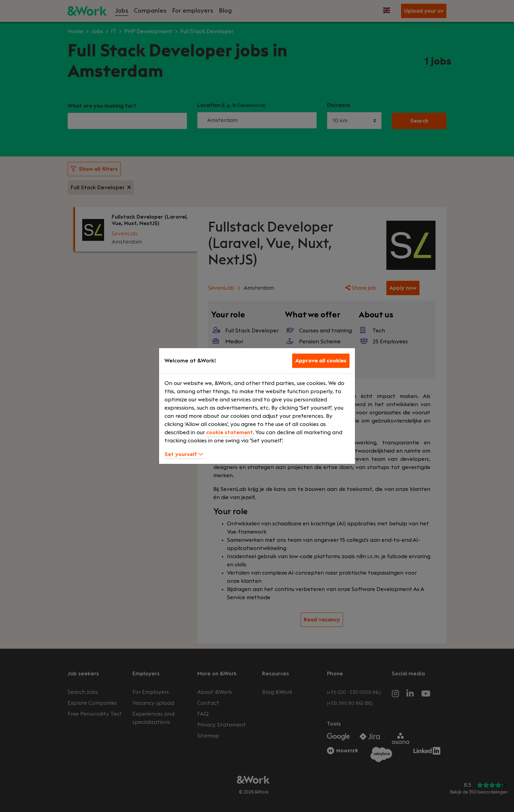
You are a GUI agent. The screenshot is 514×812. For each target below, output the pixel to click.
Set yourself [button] (184, 454)
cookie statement (230, 432)
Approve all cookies (321, 361)
